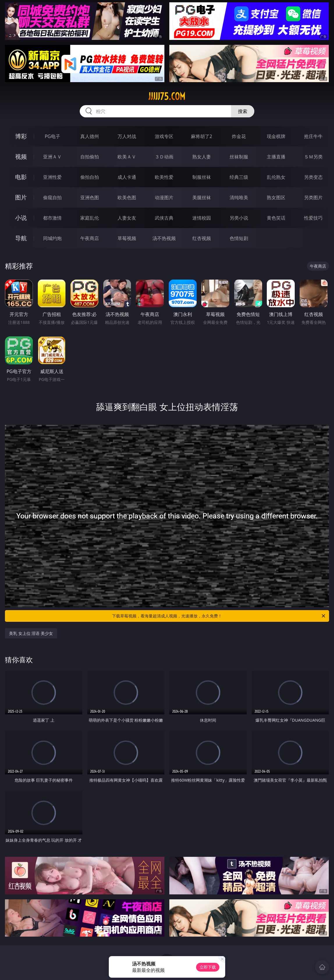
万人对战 (127, 136)
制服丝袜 (202, 177)
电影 (21, 177)
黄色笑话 (276, 218)
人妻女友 (127, 218)
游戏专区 (164, 136)
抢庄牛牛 (313, 136)
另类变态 (313, 177)
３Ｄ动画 (164, 157)
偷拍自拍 (90, 177)
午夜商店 (90, 238)
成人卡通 (127, 177)
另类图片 (313, 197)
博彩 (21, 136)
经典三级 (239, 177)
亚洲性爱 (52, 177)
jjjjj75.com (167, 96)
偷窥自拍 (52, 197)
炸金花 (239, 136)
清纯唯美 (239, 197)
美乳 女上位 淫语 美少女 (31, 633)
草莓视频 (127, 238)
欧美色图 (127, 197)
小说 (21, 218)
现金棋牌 (276, 136)
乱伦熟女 (276, 177)
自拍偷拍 (90, 157)
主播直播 (276, 157)
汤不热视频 (164, 238)
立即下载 (208, 967)
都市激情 (52, 218)
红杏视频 (202, 238)
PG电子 (53, 136)
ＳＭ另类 (313, 157)
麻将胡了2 (201, 136)
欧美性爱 (164, 177)
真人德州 (90, 136)
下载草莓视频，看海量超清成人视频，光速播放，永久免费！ (219, 616)
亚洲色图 (90, 197)
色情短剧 (239, 238)
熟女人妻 (202, 157)
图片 (21, 197)
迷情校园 (202, 218)
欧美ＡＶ (127, 157)
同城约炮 (52, 238)
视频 (21, 157)
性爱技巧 (313, 218)
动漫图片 (164, 197)
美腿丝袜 (202, 197)
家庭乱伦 (90, 218)
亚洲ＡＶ (52, 157)
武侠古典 (164, 218)
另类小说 (239, 218)
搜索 (243, 111)
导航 (21, 238)
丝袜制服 (239, 157)
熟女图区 (276, 197)
